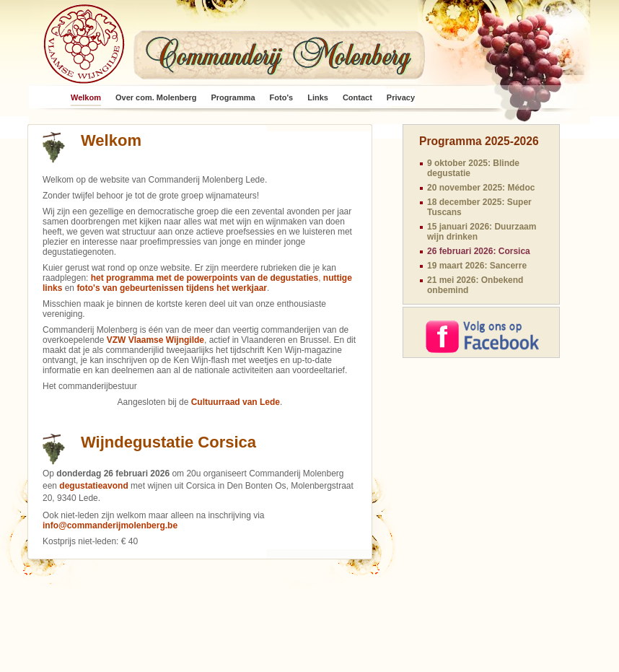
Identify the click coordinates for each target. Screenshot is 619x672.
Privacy (401, 97)
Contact (357, 97)
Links (318, 97)
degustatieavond (93, 486)
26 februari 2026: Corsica (479, 251)
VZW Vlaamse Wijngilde (155, 340)
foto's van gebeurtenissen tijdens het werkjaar (172, 288)
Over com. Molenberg (156, 97)
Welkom (86, 97)
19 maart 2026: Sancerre (477, 266)
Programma (233, 97)
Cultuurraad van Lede (236, 402)
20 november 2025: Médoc (481, 188)
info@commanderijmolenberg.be (110, 525)
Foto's (282, 97)
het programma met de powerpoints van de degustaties (205, 278)
